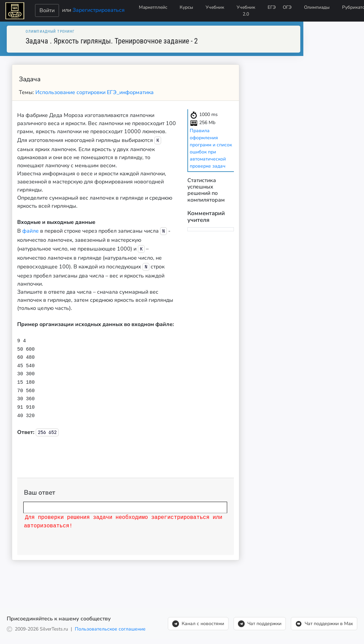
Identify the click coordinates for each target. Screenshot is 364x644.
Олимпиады (317, 7)
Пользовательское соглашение (110, 627)
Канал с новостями (198, 622)
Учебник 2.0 (246, 11)
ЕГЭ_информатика (130, 92)
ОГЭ (287, 7)
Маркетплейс (153, 7)
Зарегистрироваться (99, 10)
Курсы (186, 7)
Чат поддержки (260, 622)
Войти (47, 10)
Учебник (215, 7)
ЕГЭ (272, 7)
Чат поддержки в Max (324, 622)
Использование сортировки (71, 92)
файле (31, 231)
